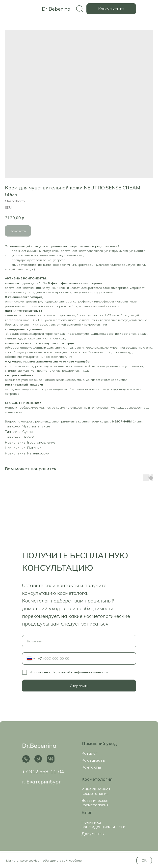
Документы (93, 834)
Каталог (90, 753)
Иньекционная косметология (96, 791)
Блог (87, 812)
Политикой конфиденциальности (80, 672)
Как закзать (93, 760)
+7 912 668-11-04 (43, 771)
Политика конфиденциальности (103, 824)
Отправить (79, 686)
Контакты (91, 767)
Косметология (97, 779)
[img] (28, 9)
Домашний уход (99, 743)
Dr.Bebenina (56, 9)
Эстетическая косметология (95, 803)
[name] (79, 641)
